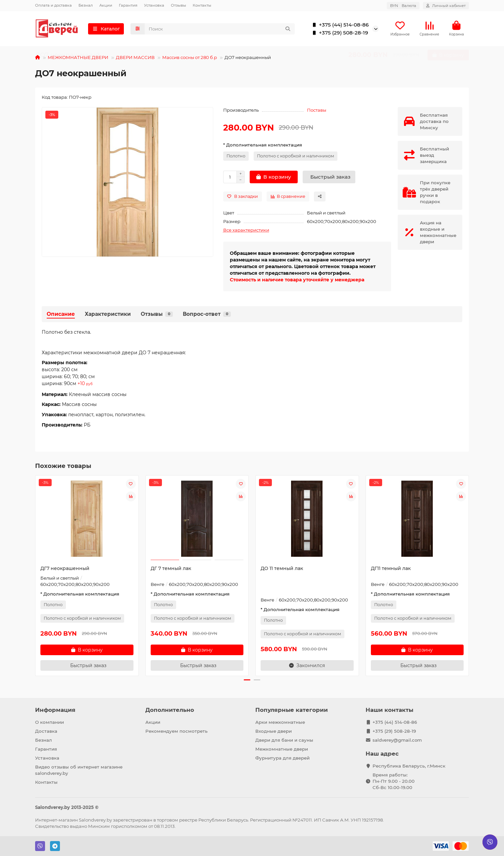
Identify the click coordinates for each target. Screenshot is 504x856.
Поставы (317, 111)
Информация (55, 710)
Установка (154, 5)
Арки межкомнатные (280, 722)
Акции (106, 5)
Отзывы (178, 5)
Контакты (202, 5)
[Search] (220, 29)
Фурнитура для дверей (282, 758)
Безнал (86, 5)
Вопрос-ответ (207, 315)
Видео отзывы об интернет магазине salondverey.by (79, 770)
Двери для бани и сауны (284, 740)
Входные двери (274, 731)
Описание (61, 315)
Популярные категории (292, 710)
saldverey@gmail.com (397, 740)
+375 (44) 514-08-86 (339, 25)
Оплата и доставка (53, 5)
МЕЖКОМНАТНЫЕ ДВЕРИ (78, 58)
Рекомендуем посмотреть (176, 731)
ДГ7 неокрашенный (65, 569)
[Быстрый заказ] (329, 178)
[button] (247, 681)
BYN (403, 6)
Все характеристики (246, 231)
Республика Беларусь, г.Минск (409, 766)
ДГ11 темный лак (391, 569)
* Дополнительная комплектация (263, 146)
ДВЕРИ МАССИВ (135, 58)
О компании (50, 722)
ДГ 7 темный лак (171, 569)
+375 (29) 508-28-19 (339, 33)
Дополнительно (170, 710)
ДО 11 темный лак (282, 569)
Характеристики (108, 315)
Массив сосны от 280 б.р (190, 58)
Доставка (46, 731)
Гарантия (128, 5)
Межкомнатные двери (282, 749)
